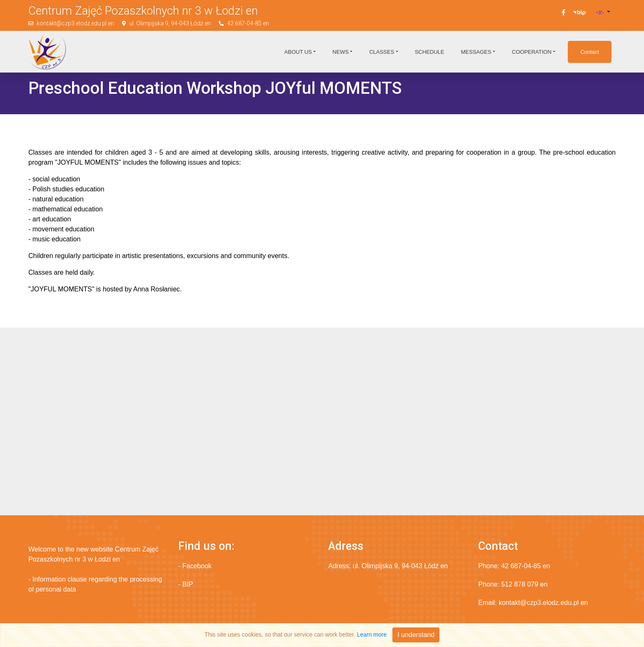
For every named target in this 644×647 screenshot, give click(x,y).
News (341, 52)
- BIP (186, 584)
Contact (590, 52)
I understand (416, 635)
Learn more (372, 634)
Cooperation (532, 52)
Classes (382, 52)
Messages (476, 52)
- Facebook (195, 566)
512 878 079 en (524, 584)
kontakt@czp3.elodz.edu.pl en (75, 23)
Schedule (430, 52)
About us (298, 52)
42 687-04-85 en (248, 23)
